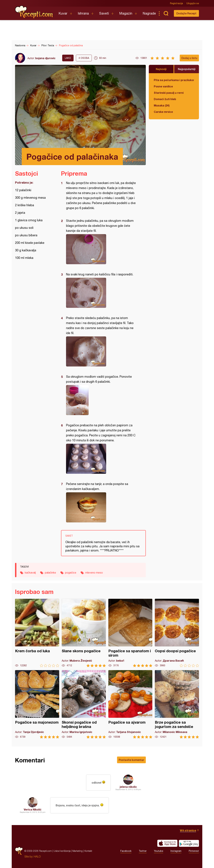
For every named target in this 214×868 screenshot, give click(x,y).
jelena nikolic (128, 787)
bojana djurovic (45, 58)
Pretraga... (166, 13)
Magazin (126, 13)
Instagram (176, 851)
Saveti (104, 13)
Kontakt (88, 851)
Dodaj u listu (189, 58)
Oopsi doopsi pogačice (177, 633)
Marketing (77, 851)
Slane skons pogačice (84, 633)
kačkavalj (30, 573)
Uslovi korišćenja (62, 851)
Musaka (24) (162, 105)
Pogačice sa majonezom (37, 704)
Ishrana (83, 13)
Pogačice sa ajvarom (130, 704)
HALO (37, 856)
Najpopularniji (187, 69)
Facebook (126, 851)
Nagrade (149, 13)
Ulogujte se (193, 3)
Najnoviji (161, 69)
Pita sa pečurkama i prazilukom (174, 80)
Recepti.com (34, 12)
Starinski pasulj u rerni (169, 93)
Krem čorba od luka (37, 633)
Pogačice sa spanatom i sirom (130, 633)
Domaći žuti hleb (165, 99)
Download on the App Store (167, 843)
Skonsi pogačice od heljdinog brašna (84, 704)
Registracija (176, 3)
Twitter (143, 851)
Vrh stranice (188, 830)
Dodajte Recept (186, 13)
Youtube (159, 851)
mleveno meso (94, 573)
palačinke (50, 573)
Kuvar (63, 13)
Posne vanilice (163, 86)
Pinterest (194, 851)
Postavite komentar (131, 760)
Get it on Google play (189, 843)
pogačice (71, 573)
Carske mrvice (163, 112)
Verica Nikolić (33, 809)
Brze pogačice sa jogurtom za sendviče (177, 704)
